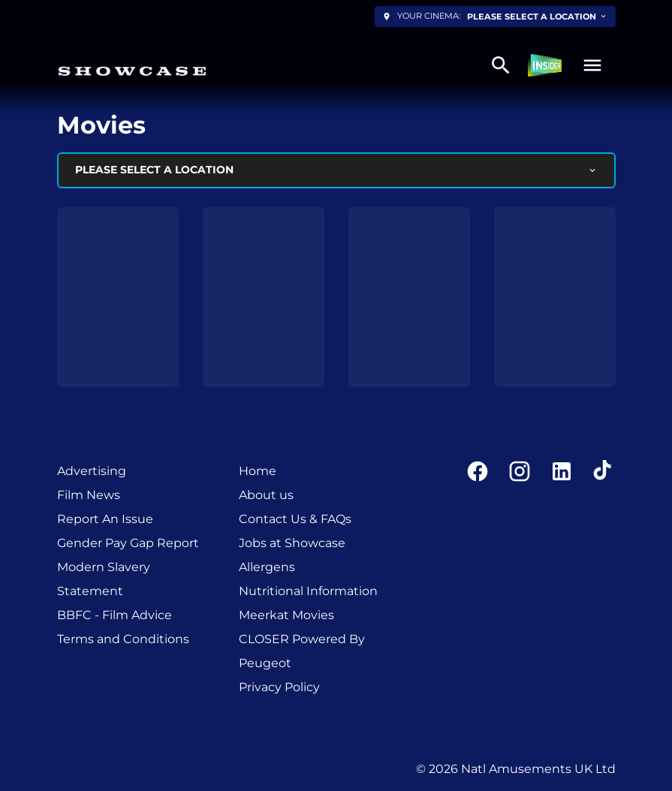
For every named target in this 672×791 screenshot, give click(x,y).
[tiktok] (604, 471)
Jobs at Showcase (292, 543)
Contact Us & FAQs (295, 519)
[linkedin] (562, 471)
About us (266, 495)
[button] (592, 65)
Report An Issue (105, 519)
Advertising (92, 471)
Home (258, 471)
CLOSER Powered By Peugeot (302, 651)
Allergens (267, 567)
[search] (501, 65)
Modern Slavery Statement (104, 579)
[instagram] (520, 471)
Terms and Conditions (123, 639)
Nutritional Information (308, 591)
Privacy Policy (279, 687)
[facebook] (478, 471)
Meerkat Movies (286, 615)
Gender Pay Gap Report (128, 543)
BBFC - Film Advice (115, 615)
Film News (89, 495)
